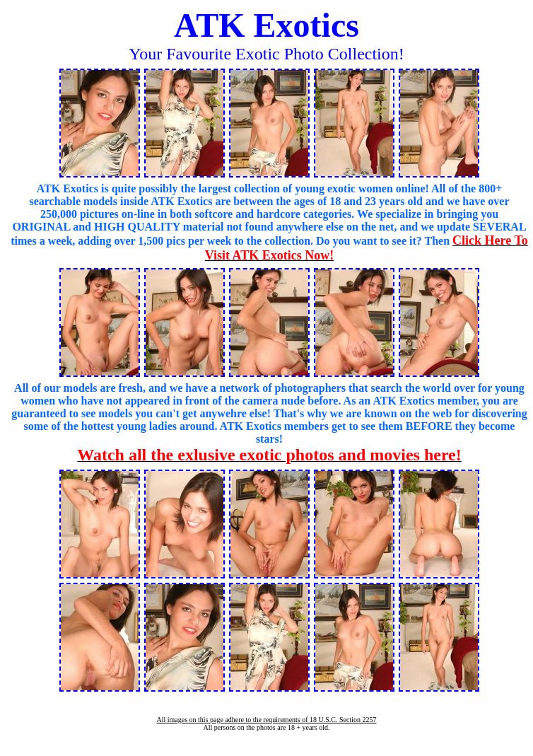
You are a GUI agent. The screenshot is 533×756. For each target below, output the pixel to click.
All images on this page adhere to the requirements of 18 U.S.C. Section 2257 (266, 720)
